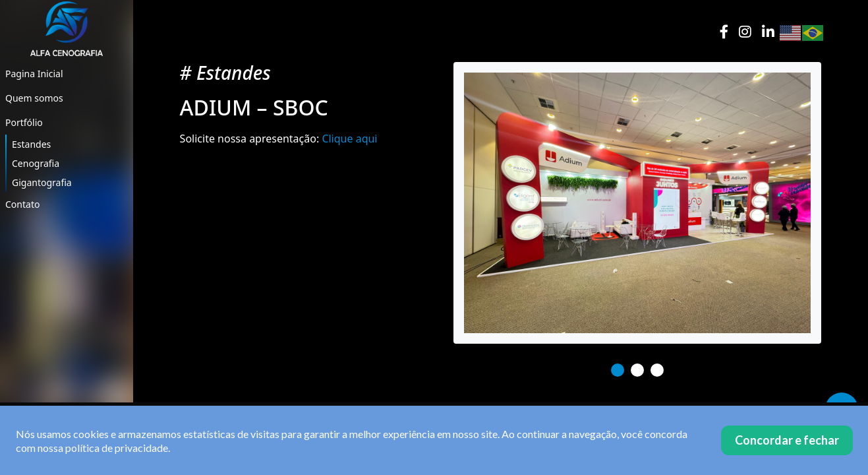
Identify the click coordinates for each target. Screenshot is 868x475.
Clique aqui (349, 139)
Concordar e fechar (787, 440)
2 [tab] (637, 370)
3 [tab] (657, 370)
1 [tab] (618, 370)
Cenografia (36, 163)
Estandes (31, 144)
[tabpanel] (637, 203)
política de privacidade (117, 448)
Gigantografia (42, 182)
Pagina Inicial (34, 74)
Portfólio (24, 122)
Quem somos (34, 98)
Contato (22, 204)
